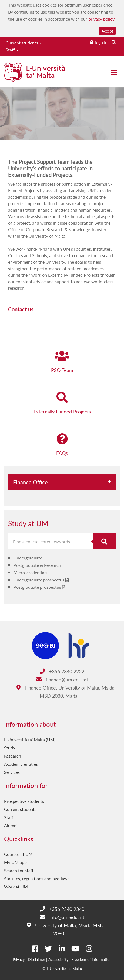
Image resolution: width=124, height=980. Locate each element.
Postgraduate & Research (37, 565)
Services (12, 772)
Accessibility (58, 959)
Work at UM (16, 887)
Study (10, 748)
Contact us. (21, 309)
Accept (107, 31)
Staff (12, 50)
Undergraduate (28, 558)
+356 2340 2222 (62, 671)
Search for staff (19, 870)
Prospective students (24, 801)
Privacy (19, 959)
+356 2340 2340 (62, 909)
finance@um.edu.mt (62, 679)
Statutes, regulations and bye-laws (37, 879)
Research (13, 756)
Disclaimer (36, 959)
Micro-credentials (30, 572)
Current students (24, 43)
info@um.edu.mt (62, 917)
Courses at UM (18, 854)
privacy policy (101, 19)
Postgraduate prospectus (37, 587)
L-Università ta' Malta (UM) (30, 740)
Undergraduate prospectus (39, 580)
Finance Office (30, 482)
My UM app (15, 862)
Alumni (11, 825)
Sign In (101, 42)
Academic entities (21, 764)
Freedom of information (92, 959)
